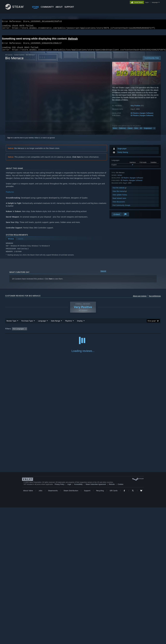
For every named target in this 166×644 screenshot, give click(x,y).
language (155, 2)
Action (115, 131)
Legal (69, 621)
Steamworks (53, 627)
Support (87, 627)
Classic (130, 131)
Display (80, 324)
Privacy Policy (59, 621)
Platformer (122, 131)
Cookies (120, 621)
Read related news (119, 201)
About (59, 7)
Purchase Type (27, 324)
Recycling (100, 627)
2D (141, 131)
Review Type (11, 324)
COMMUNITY (47, 7)
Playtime (69, 324)
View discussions (119, 205)
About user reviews (140, 299)
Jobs (40, 627)
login (147, 2)
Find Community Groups (121, 208)
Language (42, 324)
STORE (35, 7)
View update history (120, 198)
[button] (14, 332)
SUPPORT (69, 7)
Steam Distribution (71, 627)
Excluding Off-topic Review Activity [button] (44, 332)
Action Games (19, 58)
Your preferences (155, 299)
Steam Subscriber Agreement (96, 621)
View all (103, 274)
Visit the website (120, 191)
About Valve (28, 627)
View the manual (120, 194)
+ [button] (154, 131)
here (51, 282)
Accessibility (78, 621)
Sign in (10, 141)
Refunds (112, 621)
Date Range (56, 324)
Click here (76, 160)
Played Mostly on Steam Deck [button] (83, 332)
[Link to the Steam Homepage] (17, 9)
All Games (9, 58)
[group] (83, 332)
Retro (136, 131)
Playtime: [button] (65, 332)
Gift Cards (114, 627)
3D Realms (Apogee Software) (142, 116)
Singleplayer (148, 131)
